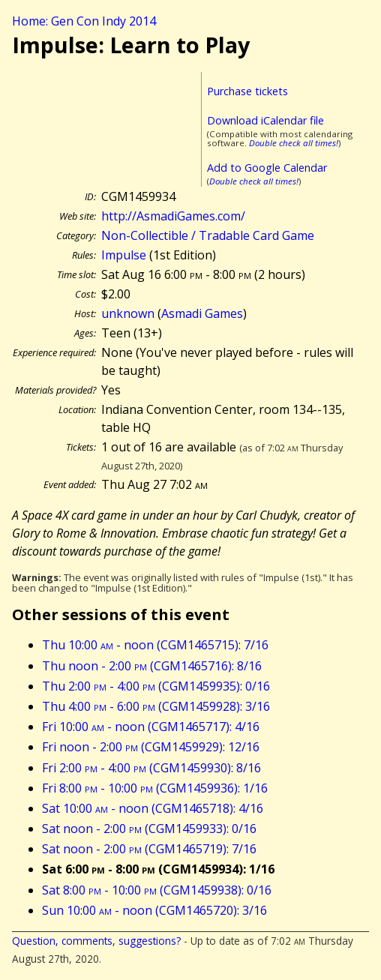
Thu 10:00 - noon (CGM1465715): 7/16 (155, 645)
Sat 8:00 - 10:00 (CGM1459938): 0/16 (157, 890)
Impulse (124, 255)
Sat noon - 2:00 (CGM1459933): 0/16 (149, 829)
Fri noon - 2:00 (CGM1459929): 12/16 (151, 747)
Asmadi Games (202, 313)
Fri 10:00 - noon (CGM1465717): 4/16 (151, 727)
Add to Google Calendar (267, 168)
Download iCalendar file (265, 120)
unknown (128, 313)
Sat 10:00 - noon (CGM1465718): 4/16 (153, 808)
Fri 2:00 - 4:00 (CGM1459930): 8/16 (151, 768)
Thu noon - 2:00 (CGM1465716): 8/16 (152, 666)
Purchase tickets (247, 91)
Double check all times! (294, 143)
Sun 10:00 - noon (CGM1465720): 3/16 (154, 910)
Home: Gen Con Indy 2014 (84, 21)
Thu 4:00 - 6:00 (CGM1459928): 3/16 (156, 706)
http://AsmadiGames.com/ (173, 216)
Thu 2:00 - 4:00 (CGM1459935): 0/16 (156, 686)
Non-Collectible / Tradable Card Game (208, 235)
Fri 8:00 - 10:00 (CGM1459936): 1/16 (155, 788)
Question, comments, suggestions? (96, 941)
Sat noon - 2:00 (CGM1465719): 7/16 (149, 849)
